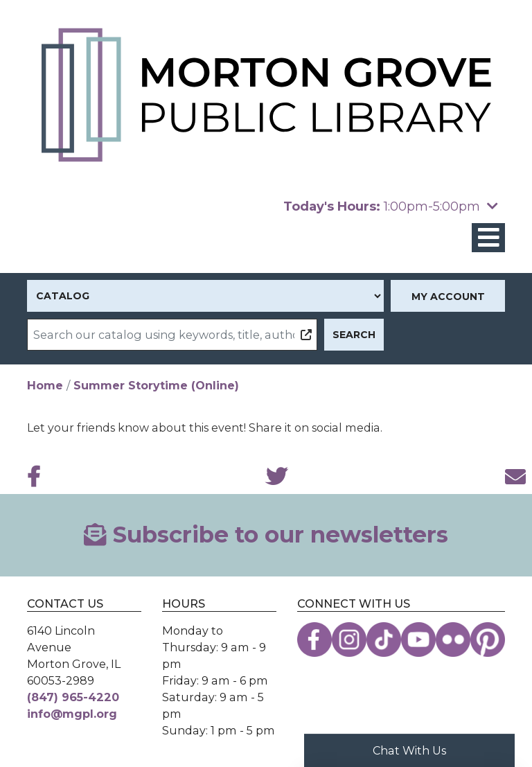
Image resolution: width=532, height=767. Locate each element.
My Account (448, 297)
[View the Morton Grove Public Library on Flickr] (453, 640)
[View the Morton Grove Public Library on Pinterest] (488, 640)
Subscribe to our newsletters (266, 535)
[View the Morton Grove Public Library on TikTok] (384, 640)
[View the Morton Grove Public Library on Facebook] (314, 640)
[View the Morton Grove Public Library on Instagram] (349, 640)
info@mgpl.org (72, 714)
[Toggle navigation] (488, 238)
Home (45, 385)
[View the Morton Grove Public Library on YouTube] (418, 640)
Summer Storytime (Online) (156, 385)
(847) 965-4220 (73, 697)
